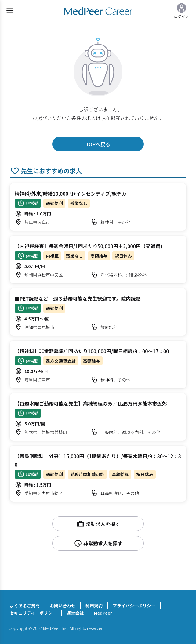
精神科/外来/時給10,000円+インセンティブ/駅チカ (71, 194)
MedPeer (103, 613)
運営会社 (75, 613)
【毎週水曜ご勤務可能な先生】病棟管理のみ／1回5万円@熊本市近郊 (91, 403)
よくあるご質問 (25, 606)
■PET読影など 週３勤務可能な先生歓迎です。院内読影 (78, 298)
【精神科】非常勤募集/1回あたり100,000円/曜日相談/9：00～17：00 (92, 351)
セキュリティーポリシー (33, 613)
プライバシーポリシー (134, 606)
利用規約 (94, 606)
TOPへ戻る (98, 144)
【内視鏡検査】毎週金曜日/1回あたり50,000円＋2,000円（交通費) (88, 246)
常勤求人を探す (98, 524)
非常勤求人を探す (98, 543)
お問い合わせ (63, 606)
